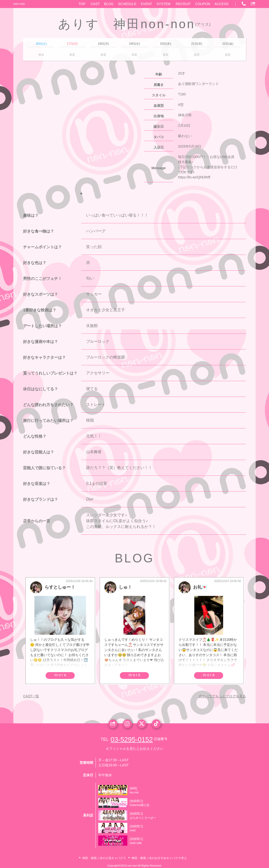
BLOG (109, 4)
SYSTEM (163, 4)
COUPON (203, 4)
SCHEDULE (127, 4)
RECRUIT (183, 4)
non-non (19, 4)
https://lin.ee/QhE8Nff (194, 177)
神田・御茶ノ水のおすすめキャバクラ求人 (159, 858)
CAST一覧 (31, 696)
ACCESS (221, 4)
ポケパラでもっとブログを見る (222, 696)
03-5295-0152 (132, 739)
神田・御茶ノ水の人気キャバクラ (104, 858)
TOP (82, 4)
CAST (95, 4)
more (61, 675)
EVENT (146, 4)
